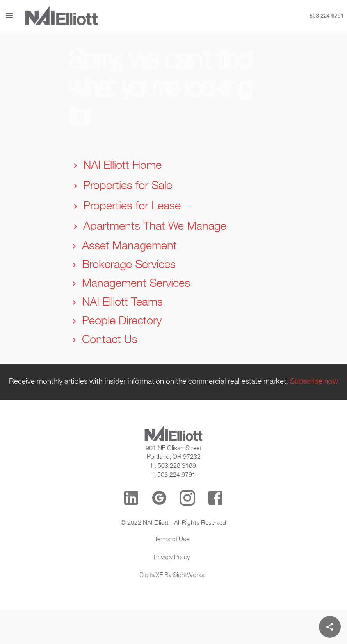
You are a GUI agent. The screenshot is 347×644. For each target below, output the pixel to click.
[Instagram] (187, 498)
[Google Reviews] (159, 498)
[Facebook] (215, 498)
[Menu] (9, 16)
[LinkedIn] (131, 498)
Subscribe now (314, 382)
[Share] (330, 627)
